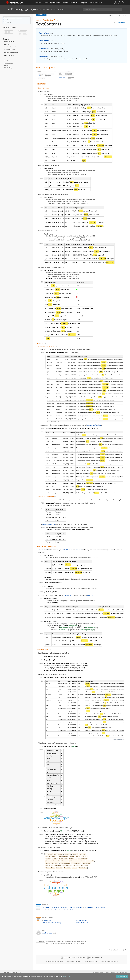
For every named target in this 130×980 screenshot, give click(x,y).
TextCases (78, 550)
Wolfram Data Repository (75, 961)
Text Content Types (82, 923)
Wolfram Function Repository (55, 961)
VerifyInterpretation (48, 524)
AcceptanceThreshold (94, 425)
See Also (110, 16)
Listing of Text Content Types (48, 20)
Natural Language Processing (52, 923)
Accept (122, 976)
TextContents (4, 18)
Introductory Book (96, 957)
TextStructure (89, 907)
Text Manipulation (82, 920)
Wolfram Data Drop (91, 961)
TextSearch (64, 907)
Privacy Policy (114, 972)
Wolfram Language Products (109, 961)
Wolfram (101, 972)
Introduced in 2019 (49, 933)
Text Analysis (47, 920)
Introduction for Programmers (75, 957)
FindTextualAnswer (76, 907)
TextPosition (68, 550)
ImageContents (100, 907)
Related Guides (121, 16)
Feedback (116, 950)
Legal (107, 972)
